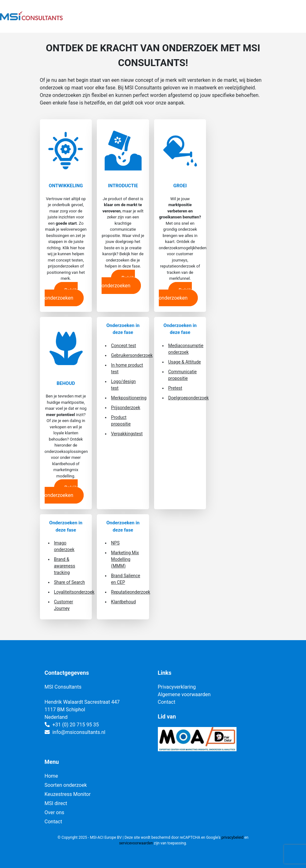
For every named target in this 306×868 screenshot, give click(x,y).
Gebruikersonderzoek (132, 355)
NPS (115, 543)
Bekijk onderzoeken (61, 294)
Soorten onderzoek (66, 785)
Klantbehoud (123, 602)
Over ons (55, 812)
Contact (167, 702)
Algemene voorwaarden (184, 694)
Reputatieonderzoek (131, 592)
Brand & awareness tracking (65, 566)
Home (51, 776)
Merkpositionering (129, 398)
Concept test (123, 346)
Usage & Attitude (185, 362)
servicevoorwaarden (136, 843)
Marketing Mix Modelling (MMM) (125, 559)
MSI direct (56, 803)
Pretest (175, 388)
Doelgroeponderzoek (189, 398)
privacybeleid (232, 837)
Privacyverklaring (177, 687)
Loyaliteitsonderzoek (74, 592)
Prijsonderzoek (126, 408)
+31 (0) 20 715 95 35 (75, 725)
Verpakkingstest (127, 434)
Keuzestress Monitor (68, 794)
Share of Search (70, 582)
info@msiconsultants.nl (79, 732)
